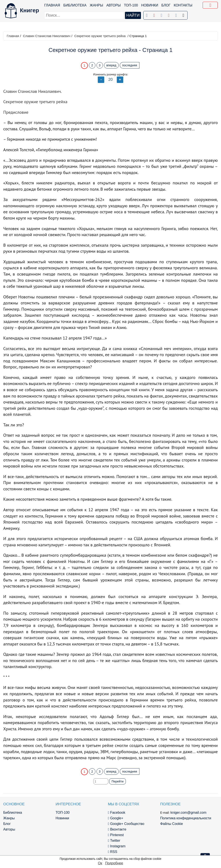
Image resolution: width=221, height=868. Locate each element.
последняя (130, 65)
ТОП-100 (131, 5)
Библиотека (75, 5)
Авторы (114, 5)
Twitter (114, 841)
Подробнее (114, 863)
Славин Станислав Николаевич (47, 36)
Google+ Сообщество (126, 824)
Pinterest (116, 835)
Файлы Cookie (171, 824)
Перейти (118, 781)
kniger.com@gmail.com (189, 813)
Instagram (117, 846)
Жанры (96, 5)
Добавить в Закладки (211, 6)
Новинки (150, 5)
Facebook (117, 813)
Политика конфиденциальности (186, 818)
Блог (166, 5)
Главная (52, 5)
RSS (113, 852)
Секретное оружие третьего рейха (100, 36)
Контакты (183, 5)
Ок (100, 863)
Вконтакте (117, 829)
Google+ (116, 818)
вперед (111, 65)
